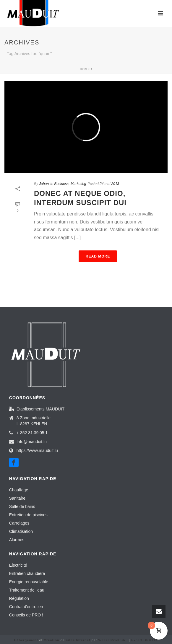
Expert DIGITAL (145, 640)
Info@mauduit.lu (32, 442)
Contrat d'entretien (26, 607)
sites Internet (78, 640)
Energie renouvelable (29, 582)
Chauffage (19, 490)
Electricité (18, 565)
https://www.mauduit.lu (37, 450)
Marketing (78, 184)
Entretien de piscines (28, 515)
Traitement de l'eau (27, 590)
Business (61, 184)
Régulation (19, 598)
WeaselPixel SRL (113, 640)
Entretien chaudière (27, 573)
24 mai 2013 (109, 184)
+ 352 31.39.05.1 (32, 433)
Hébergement (26, 640)
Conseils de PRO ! (26, 615)
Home (85, 69)
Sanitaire (17, 498)
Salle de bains (22, 506)
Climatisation (21, 531)
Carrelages (19, 523)
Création (52, 640)
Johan (44, 184)
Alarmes (17, 540)
